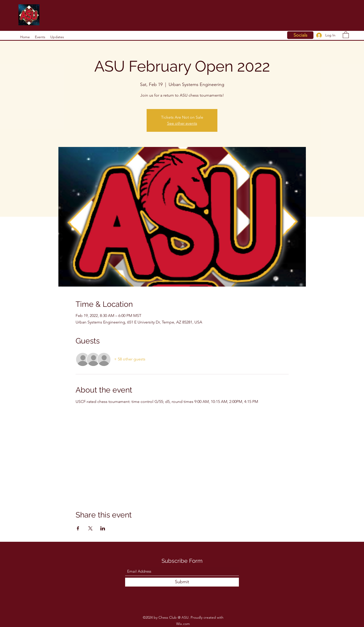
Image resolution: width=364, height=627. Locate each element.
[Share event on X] (90, 528)
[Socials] (300, 35)
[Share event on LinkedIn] (103, 528)
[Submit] (182, 582)
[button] (346, 35)
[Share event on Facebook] (78, 528)
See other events (182, 123)
